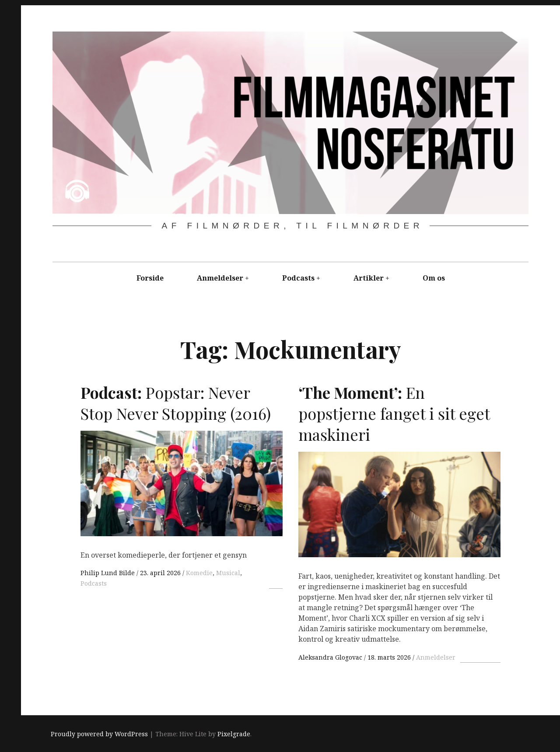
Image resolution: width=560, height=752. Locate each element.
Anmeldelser (220, 278)
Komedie (199, 573)
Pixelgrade (234, 734)
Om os (434, 278)
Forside (150, 278)
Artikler (369, 278)
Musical (228, 573)
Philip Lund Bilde (108, 573)
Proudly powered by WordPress (99, 734)
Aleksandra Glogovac (331, 657)
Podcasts (298, 278)
